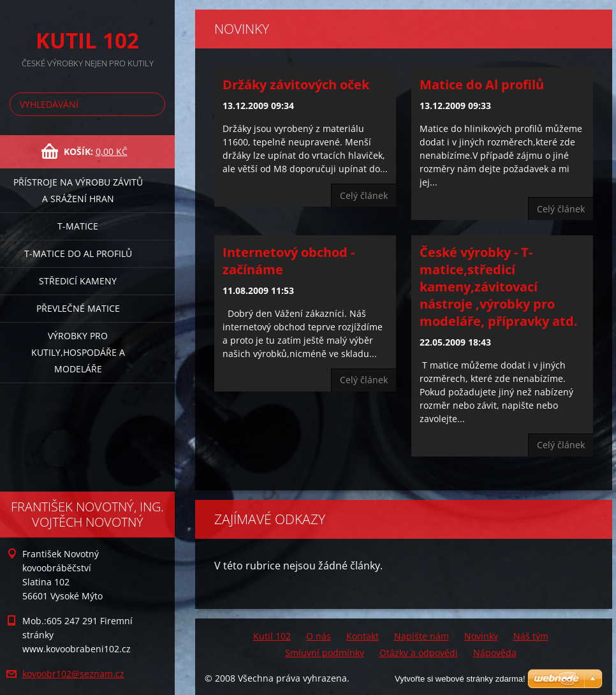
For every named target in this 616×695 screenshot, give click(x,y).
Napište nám (422, 636)
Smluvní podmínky (325, 653)
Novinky (481, 636)
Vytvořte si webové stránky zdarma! (460, 679)
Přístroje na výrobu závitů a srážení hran (78, 190)
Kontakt (363, 636)
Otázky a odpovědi (419, 653)
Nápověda (495, 653)
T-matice (78, 226)
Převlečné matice (78, 308)
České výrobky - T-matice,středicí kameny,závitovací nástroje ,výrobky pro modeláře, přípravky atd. (499, 287)
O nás (319, 636)
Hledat (153, 104)
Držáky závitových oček (296, 84)
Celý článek (364, 195)
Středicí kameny (78, 281)
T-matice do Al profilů (78, 253)
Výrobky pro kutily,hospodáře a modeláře (78, 352)
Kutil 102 (272, 636)
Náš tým (531, 636)
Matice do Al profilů (482, 84)
